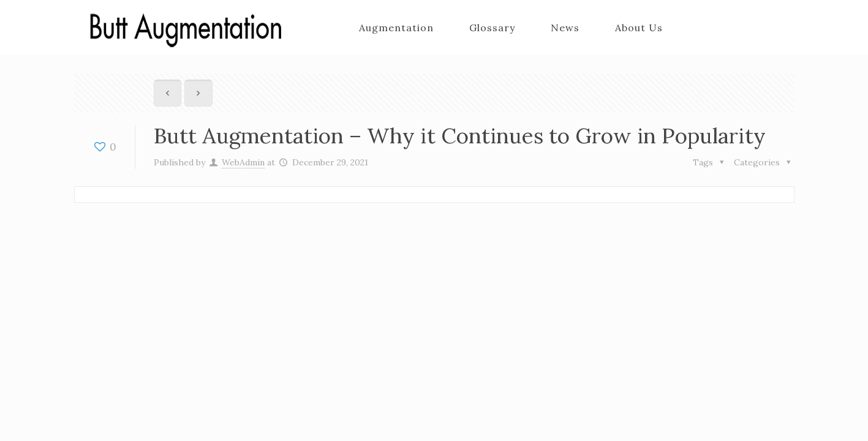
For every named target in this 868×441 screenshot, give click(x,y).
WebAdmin (243, 162)
